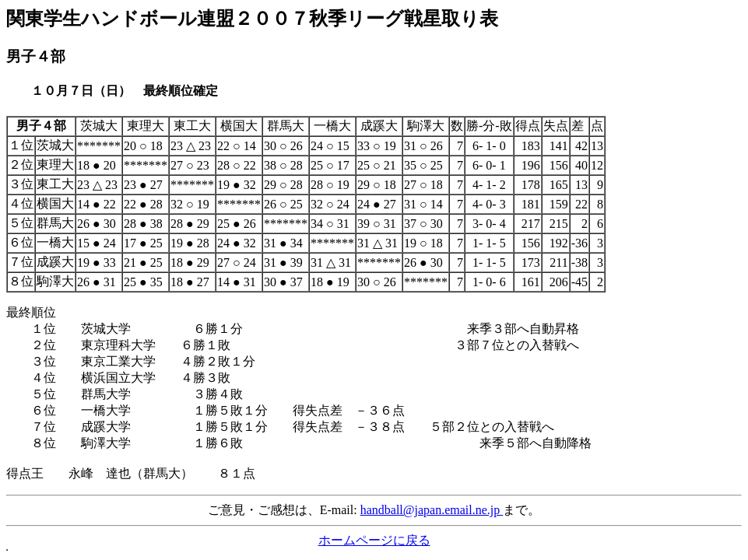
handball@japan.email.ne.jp (432, 510)
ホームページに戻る (374, 540)
